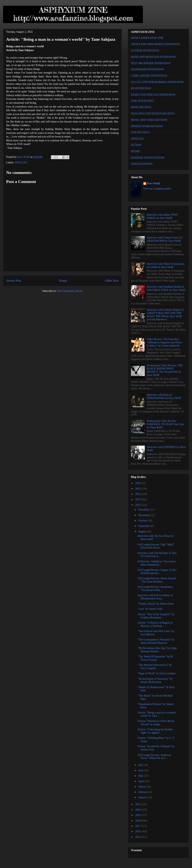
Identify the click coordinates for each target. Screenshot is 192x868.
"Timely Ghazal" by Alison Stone (156, 604)
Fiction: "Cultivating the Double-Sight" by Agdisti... (156, 731)
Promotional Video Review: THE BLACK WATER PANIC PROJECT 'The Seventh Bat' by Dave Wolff (165, 370)
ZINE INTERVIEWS (142, 101)
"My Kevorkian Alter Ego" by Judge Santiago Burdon (157, 650)
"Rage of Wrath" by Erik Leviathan (157, 673)
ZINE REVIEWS (140, 132)
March (142, 787)
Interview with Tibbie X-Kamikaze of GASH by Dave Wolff (166, 266)
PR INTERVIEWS (141, 88)
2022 (138, 505)
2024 (138, 494)
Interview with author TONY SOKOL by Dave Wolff (163, 216)
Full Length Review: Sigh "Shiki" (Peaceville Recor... (156, 546)
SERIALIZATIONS (142, 164)
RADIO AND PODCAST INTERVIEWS (153, 95)
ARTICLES (21, 163)
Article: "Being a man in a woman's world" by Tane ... (157, 714)
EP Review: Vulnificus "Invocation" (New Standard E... (157, 563)
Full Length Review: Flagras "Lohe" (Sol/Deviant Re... (157, 572)
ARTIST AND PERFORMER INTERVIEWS (156, 44)
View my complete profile (157, 189)
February (143, 792)
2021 (138, 804)
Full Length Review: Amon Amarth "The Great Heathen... (157, 580)
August (142, 532)
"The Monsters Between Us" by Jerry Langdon (155, 667)
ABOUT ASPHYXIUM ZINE (147, 38)
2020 (138, 810)
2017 (138, 826)
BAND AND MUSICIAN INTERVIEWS (153, 57)
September (144, 526)
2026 (138, 483)
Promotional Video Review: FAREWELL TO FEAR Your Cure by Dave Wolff (166, 424)
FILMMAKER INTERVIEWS (147, 69)
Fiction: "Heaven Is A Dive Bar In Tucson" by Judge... (156, 723)
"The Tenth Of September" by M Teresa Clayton (155, 658)
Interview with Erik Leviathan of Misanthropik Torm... (155, 597)
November (144, 515)
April (141, 781)
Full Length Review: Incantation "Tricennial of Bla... (155, 588)
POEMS (135, 151)
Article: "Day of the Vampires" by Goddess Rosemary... (156, 616)
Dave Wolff (154, 183)
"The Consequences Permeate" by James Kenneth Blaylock (156, 641)
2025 (138, 489)
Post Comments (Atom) (70, 291)
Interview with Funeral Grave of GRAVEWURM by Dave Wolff (164, 239)
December (144, 510)
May (141, 776)
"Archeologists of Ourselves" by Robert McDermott (155, 680)
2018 (138, 821)
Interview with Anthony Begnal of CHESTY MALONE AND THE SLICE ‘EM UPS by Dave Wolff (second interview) (165, 315)
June (141, 770)
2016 (138, 831)
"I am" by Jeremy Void (150, 609)
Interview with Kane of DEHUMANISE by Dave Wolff (164, 396)
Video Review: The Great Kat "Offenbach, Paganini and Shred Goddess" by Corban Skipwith (164, 342)
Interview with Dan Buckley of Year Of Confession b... (157, 555)
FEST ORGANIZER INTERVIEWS (151, 63)
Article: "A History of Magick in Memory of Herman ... (155, 624)
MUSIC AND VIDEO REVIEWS (149, 120)
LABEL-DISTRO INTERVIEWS (149, 76)
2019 (138, 815)
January (143, 797)
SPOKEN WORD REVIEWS (147, 126)
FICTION (136, 145)
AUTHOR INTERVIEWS (145, 51)
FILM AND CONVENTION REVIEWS (153, 114)
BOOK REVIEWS (141, 107)
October (143, 521)
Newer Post (14, 281)
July (141, 765)
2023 (138, 499)
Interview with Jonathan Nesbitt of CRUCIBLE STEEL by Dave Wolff (166, 288)
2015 (138, 837)
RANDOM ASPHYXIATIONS (148, 158)
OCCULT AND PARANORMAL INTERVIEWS (157, 82)
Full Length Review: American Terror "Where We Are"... (154, 757)
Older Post (112, 281)
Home (63, 281)
